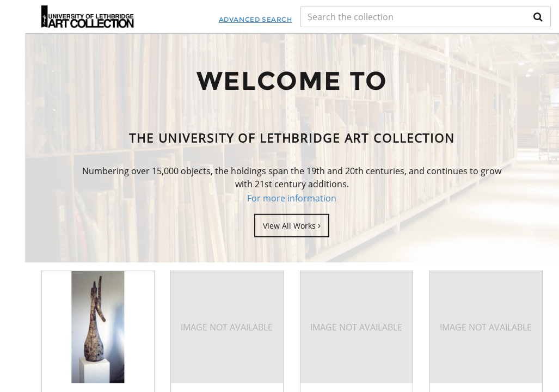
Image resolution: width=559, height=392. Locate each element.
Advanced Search (256, 19)
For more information (292, 198)
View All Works (292, 226)
